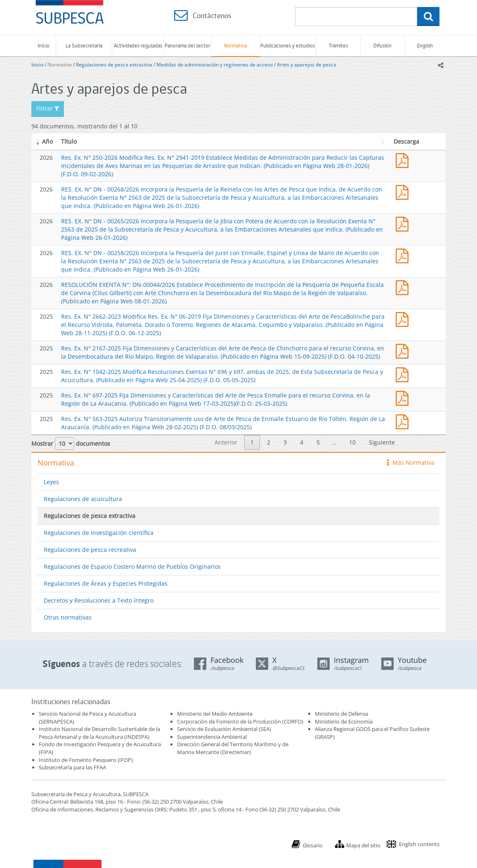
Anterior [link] (226, 442)
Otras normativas (68, 617)
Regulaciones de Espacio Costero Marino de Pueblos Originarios (132, 566)
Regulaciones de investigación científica (99, 533)
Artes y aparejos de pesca (307, 65)
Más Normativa (411, 462)
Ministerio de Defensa (341, 714)
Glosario (313, 845)
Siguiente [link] (382, 442)
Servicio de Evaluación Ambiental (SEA (223, 729)
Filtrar (48, 108)
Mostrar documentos (71, 443)
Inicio (44, 46)
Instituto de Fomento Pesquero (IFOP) (86, 760)
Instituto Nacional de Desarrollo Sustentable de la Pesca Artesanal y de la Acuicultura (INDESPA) (99, 733)
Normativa (235, 46)
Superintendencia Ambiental (212, 737)
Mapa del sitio (363, 845)
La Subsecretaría (84, 46)
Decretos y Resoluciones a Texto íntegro (99, 600)
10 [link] (352, 442)
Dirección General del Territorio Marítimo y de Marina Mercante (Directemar (233, 748)
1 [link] (252, 442)
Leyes (51, 482)
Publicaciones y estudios (288, 46)
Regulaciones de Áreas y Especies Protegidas (106, 583)
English (425, 46)
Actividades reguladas (138, 46)
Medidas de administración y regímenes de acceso (215, 65)
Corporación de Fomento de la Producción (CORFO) (240, 721)
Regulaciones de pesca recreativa (90, 550)
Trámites (338, 46)
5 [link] (318, 442)
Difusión (383, 46)
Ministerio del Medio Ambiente (215, 714)
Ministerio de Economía (344, 721)
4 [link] (302, 442)
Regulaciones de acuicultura (83, 499)
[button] (38, 142)
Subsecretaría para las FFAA (72, 767)
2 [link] (269, 442)
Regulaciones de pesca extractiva (114, 65)
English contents (419, 844)
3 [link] (285, 442)
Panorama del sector (187, 46)
